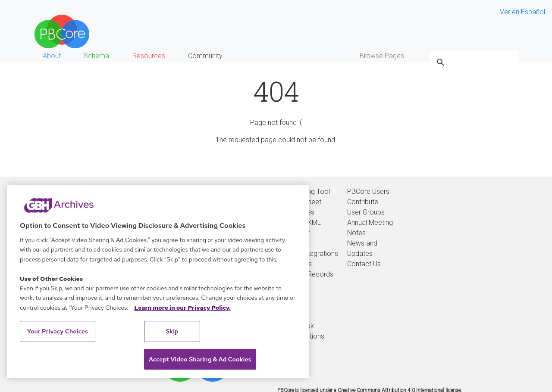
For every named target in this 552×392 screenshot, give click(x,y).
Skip (172, 331)
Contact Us (364, 264)
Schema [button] (96, 56)
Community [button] (205, 56)
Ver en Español (522, 12)
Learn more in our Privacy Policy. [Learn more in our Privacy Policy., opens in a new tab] (182, 308)
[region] (158, 282)
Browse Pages (382, 56)
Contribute (363, 202)
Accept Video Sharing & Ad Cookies (200, 359)
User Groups (366, 212)
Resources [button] (149, 56)
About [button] (52, 56)
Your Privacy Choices (58, 331)
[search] (472, 62)
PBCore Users (368, 191)
